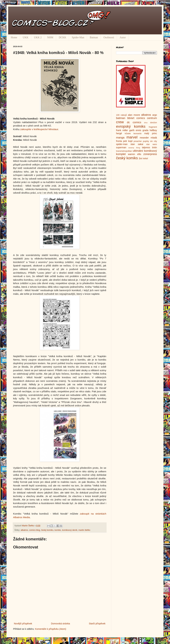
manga (120, 138)
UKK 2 (38, 37)
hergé (119, 133)
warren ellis (135, 154)
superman (121, 147)
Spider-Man (78, 37)
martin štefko (84, 530)
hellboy (153, 130)
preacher (138, 141)
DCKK (63, 37)
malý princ (151, 133)
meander (144, 138)
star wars (152, 144)
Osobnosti (109, 37)
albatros (24, 530)
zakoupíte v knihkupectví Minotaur (39, 129)
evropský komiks (131, 126)
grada (145, 130)
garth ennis (135, 130)
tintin (154, 147)
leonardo (138, 134)
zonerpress (150, 154)
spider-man (122, 144)
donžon (154, 123)
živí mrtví (143, 158)
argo (155, 115)
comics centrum (147, 118)
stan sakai (137, 144)
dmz (146, 123)
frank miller (122, 130)
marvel (132, 137)
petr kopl (128, 141)
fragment (153, 127)
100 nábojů (121, 115)
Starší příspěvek (97, 624)
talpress (146, 147)
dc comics (134, 122)
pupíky (146, 141)
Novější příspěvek (23, 624)
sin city (153, 141)
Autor (123, 37)
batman (121, 118)
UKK (26, 37)
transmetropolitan (124, 151)
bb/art (131, 118)
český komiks (47, 530)
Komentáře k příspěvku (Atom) (51, 629)
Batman (94, 37)
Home (14, 37)
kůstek (128, 134)
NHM (50, 37)
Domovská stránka (60, 624)
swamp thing (134, 148)
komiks (58, 530)
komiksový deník (70, 530)
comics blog (35, 530)
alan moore (134, 115)
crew (120, 122)
